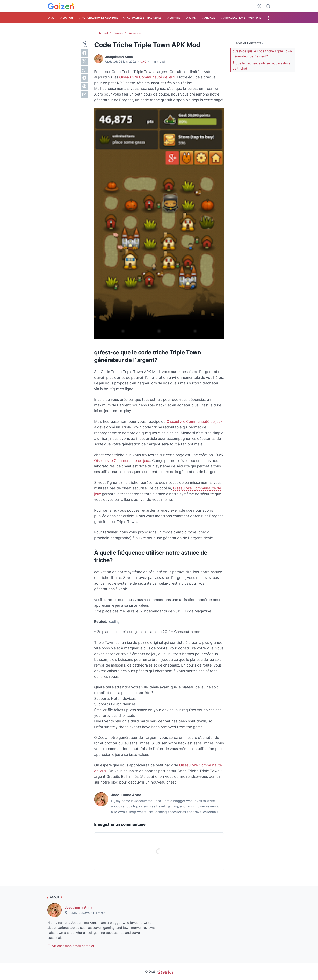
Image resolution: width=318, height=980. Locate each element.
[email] (84, 94)
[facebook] (84, 53)
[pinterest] (84, 86)
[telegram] (84, 78)
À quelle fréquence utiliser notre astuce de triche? (262, 66)
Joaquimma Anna (78, 907)
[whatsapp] (84, 70)
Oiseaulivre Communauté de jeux (147, 77)
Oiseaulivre (166, 972)
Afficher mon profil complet (71, 946)
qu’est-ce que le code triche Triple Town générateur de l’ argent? (262, 54)
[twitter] (84, 61)
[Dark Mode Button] (259, 6)
